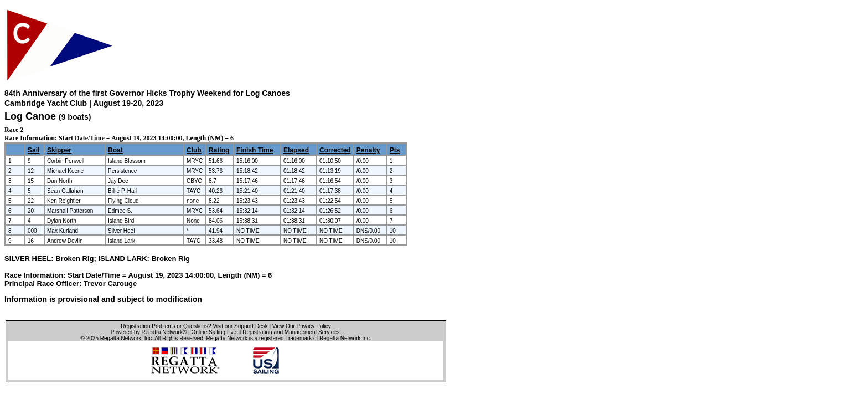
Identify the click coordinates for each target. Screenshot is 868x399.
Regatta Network (121, 338)
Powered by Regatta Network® (149, 332)
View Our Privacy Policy (302, 326)
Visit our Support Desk (240, 326)
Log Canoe (30, 116)
